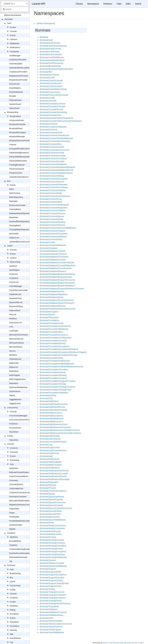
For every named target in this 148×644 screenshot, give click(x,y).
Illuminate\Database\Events (52, 291)
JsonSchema (15, 638)
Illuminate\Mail (46, 456)
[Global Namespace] (13, 15)
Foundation (14, 626)
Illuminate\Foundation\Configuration (56, 338)
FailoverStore (15, 310)
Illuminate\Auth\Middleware (52, 57)
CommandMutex (16, 484)
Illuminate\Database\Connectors (54, 257)
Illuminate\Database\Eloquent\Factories (57, 283)
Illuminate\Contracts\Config (52, 153)
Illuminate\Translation (49, 606)
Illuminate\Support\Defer (51, 572)
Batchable (13, 201)
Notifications (15, 47)
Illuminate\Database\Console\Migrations (58, 265)
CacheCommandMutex (19, 476)
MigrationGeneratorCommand (22, 505)
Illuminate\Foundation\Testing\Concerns (57, 387)
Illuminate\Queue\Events (51, 511)
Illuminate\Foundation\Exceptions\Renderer (59, 349)
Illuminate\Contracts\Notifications (54, 205)
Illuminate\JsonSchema (50, 439)
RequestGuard (15, 100)
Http (12, 634)
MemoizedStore (16, 347)
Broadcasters (15, 116)
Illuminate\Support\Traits (51, 586)
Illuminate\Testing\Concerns (52, 592)
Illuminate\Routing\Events (51, 549)
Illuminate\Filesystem (49, 317)
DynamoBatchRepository (20, 221)
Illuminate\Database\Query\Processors (57, 303)
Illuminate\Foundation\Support (53, 378)
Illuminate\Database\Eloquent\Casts (56, 277)
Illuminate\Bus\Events (49, 75)
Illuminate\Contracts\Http (51, 193)
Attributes (14, 537)
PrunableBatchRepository (20, 230)
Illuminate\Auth (46, 40)
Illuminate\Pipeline (48, 485)
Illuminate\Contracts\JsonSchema (55, 196)
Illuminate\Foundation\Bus (51, 332)
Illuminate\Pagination (49, 482)
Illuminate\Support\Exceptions (53, 575)
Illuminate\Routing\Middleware (53, 557)
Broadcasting (13, 112)
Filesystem (14, 622)
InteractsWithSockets (18, 161)
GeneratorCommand (18, 497)
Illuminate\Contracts (49, 130)
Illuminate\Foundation (49, 320)
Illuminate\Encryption (49, 312)
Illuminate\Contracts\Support (52, 231)
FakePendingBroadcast (19, 153)
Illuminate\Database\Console (53, 260)
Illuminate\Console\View (50, 115)
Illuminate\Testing (48, 589)
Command (14, 480)
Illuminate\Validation (49, 609)
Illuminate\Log (46, 445)
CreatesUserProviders (18, 72)
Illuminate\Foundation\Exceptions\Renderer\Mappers (63, 352)
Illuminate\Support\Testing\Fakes (54, 583)
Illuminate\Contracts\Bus (51, 144)
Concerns (14, 448)
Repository (14, 383)
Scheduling (14, 460)
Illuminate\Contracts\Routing (52, 222)
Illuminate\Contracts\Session (52, 225)
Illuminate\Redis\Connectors (52, 528)
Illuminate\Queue (47, 494)
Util (11, 561)
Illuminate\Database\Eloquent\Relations (57, 286)
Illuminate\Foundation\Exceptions (55, 346)
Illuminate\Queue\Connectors (53, 502)
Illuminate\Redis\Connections (53, 526)
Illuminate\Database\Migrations (54, 294)
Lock (11, 327)
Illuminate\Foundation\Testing (53, 384)
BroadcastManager (17, 136)
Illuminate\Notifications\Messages (55, 479)
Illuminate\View (47, 618)
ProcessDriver (15, 428)
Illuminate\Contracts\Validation (53, 237)
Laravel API (39, 4)
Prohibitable (14, 517)
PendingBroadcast (17, 165)
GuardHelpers (15, 88)
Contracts (14, 452)
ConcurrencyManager (18, 416)
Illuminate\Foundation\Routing (53, 375)
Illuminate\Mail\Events (50, 459)
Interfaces (108, 4)
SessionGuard (15, 104)
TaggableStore (15, 399)
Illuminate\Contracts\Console (53, 156)
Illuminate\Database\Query (52, 297)
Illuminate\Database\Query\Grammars (57, 300)
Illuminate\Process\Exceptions (53, 491)
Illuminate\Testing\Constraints (53, 595)
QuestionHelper (16, 525)
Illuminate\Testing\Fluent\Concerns (55, 604)
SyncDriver (14, 432)
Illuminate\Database (49, 248)
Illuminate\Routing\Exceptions (53, 552)
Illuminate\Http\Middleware (52, 419)
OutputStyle (14, 509)
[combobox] (15, 9)
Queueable (14, 234)
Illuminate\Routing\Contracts (52, 543)
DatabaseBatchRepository (20, 213)
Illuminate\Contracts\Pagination (54, 208)
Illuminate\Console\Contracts (53, 106)
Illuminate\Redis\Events (50, 531)
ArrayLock (13, 274)
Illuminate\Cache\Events (51, 83)
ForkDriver (14, 424)
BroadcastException (18, 132)
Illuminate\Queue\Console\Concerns (56, 508)
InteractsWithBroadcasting (20, 157)
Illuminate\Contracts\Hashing (53, 190)
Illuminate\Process (48, 488)
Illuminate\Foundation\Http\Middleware (57, 364)
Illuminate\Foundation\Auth (52, 323)
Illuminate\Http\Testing (50, 436)
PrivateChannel (16, 173)
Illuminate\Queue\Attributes (52, 497)
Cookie (13, 602)
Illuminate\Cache (47, 78)
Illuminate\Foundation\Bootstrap (54, 329)
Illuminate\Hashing (48, 395)
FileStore (13, 319)
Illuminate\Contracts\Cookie (52, 161)
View (12, 464)
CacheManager (16, 286)
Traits (119, 4)
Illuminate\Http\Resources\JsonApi (55, 427)
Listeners (14, 39)
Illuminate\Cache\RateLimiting (53, 89)
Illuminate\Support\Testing (51, 580)
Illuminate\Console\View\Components (56, 118)
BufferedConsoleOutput (19, 472)
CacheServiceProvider (18, 290)
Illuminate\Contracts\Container (53, 159)
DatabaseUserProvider (19, 76)
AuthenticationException (19, 68)
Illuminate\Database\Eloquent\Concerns (58, 280)
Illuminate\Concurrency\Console (54, 95)
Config (10, 436)
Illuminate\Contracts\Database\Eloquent (58, 167)
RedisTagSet (15, 375)
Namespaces (93, 4)
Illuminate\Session (48, 560)
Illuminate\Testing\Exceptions (53, 598)
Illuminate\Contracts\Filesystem (54, 185)
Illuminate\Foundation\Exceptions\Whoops (59, 355)
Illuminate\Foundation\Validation (54, 393)
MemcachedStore (17, 343)
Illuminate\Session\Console (52, 563)
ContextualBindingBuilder (20, 549)
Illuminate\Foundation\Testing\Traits (56, 390)
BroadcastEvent (16, 128)
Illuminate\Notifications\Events (53, 476)
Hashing (13, 630)
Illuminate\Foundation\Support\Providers (58, 381)
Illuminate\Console (48, 101)
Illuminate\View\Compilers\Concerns (56, 624)
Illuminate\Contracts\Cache (52, 147)
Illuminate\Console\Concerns (53, 104)
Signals (12, 529)
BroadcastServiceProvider (20, 141)
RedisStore (14, 371)
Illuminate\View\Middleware (52, 632)
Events (13, 35)
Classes (79, 4)
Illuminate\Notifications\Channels (54, 471)
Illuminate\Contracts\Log (51, 199)
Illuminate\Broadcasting (50, 66)
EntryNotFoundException (20, 553)
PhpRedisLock (15, 359)
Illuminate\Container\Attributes (53, 127)
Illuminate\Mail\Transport (51, 465)
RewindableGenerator (18, 557)
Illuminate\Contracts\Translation (54, 234)
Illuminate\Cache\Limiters (51, 86)
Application (14, 468)
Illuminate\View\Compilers (51, 621)
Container (11, 533)
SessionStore (15, 391)
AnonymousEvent (17, 120)
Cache (10, 246)
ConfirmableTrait (16, 488)
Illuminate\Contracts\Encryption (54, 179)
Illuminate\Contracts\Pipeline (52, 211)
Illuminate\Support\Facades (52, 578)
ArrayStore (14, 278)
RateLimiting (15, 262)
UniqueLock (14, 238)
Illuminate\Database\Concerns (53, 254)
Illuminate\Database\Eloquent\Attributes (57, 274)
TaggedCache (15, 403)
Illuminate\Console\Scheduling (53, 112)
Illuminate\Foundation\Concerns (54, 335)
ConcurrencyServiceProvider (21, 420)
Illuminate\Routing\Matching (52, 554)
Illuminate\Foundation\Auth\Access (55, 326)
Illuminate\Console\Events (51, 109)
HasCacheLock (16, 323)
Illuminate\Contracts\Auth (51, 132)
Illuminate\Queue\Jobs (50, 517)
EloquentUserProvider (18, 80)
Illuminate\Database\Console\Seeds (56, 268)
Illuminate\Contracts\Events (52, 182)
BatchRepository (16, 197)
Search (138, 4)
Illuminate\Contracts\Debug (52, 176)
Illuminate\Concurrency (50, 92)
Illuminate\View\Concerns (51, 627)
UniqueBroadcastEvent (19, 177)
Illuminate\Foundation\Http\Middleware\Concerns (62, 367)
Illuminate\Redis (47, 523)
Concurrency (13, 408)
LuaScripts (14, 331)
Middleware (15, 43)
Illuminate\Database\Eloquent (53, 271)
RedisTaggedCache (17, 379)
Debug (13, 610)
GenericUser (14, 84)
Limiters (13, 258)
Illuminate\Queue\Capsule (51, 500)
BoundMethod (15, 541)
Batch (12, 189)
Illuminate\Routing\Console (52, 540)
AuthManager (15, 56)
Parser (12, 513)
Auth (9, 23)
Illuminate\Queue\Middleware (53, 520)
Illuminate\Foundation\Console (53, 341)
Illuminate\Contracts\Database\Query (56, 173)
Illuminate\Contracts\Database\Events (57, 170)
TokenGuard (14, 108)
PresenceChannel (17, 169)
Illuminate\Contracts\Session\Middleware (58, 228)
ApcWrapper (14, 270)
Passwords (14, 52)
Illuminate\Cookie (47, 242)
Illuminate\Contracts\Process (53, 213)
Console (13, 31)
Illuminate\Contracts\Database (53, 164)
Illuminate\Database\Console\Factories (57, 263)
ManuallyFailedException (20, 501)
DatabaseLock (15, 294)
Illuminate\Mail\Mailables (51, 462)
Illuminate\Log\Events (49, 453)
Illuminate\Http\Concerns (51, 413)
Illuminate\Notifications (50, 468)
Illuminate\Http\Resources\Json (54, 424)
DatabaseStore (15, 298)
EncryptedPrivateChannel (20, 149)
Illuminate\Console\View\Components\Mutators (61, 121)
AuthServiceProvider (18, 60)
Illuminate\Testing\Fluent (51, 601)
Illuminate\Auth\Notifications (52, 60)
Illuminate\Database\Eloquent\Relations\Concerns (62, 289)
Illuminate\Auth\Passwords (52, 63)
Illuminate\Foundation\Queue (53, 372)
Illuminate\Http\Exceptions (51, 416)
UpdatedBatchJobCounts (20, 242)
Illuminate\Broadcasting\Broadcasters (56, 69)
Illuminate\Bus (46, 72)
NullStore (13, 355)
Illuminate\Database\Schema (53, 306)
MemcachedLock (16, 339)
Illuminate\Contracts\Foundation (54, 187)
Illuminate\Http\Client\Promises (53, 410)
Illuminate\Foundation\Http (51, 358)
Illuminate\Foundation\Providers (54, 369)
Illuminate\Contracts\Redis (51, 219)
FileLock (13, 314)
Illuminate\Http (46, 398)
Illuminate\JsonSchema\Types (53, 442)
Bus (9, 181)
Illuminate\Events (47, 315)
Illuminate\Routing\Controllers (53, 546)
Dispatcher (14, 217)
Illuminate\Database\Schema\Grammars (58, 309)
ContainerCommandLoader (21, 493)
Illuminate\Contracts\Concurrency (55, 150)
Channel (13, 145)
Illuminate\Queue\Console (51, 505)
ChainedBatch (15, 209)
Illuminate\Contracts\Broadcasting (55, 141)
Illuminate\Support (48, 569)
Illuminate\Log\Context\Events (53, 450)
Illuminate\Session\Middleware (53, 566)
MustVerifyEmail (16, 92)
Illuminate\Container (49, 124)
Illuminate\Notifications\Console (54, 473)
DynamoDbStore (16, 306)
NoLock (12, 351)
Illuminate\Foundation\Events (53, 343)
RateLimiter (14, 363)
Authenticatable (16, 64)
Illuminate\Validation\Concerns (53, 612)
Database (14, 606)
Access (13, 27)
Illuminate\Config (47, 98)
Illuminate (9, 19)
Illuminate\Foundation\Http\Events (55, 361)
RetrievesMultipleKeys (18, 387)
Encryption (14, 614)
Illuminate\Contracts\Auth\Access (54, 135)
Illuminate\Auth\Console (50, 49)
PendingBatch (15, 225)
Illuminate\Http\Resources (51, 421)
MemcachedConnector (19, 335)
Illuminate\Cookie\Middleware (53, 245)
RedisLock (14, 367)
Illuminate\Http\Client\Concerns (54, 404)
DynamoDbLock (16, 302)
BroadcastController (17, 124)
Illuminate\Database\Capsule (53, 251)
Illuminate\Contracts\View (51, 239)
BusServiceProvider (17, 205)
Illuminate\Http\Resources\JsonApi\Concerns (60, 430)
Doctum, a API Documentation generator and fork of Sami (123, 643)
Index (128, 4)
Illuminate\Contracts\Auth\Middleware (56, 138)
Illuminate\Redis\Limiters (51, 534)
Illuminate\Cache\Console (51, 80)
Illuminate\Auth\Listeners (51, 54)
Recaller (13, 96)
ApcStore (13, 266)
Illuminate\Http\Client (49, 401)
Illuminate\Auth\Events (50, 52)
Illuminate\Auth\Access (50, 43)
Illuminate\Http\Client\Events (52, 407)
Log (11, 642)
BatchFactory (15, 193)
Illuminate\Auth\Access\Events (53, 46)
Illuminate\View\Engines (50, 630)
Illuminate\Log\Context (50, 447)
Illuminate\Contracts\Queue (52, 216)
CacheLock (14, 282)
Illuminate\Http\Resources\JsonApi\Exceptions (60, 433)
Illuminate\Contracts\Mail (51, 202)
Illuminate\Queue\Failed (50, 514)
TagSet (12, 395)
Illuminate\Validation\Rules (52, 615)
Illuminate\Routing (48, 537)
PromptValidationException (20, 521)
